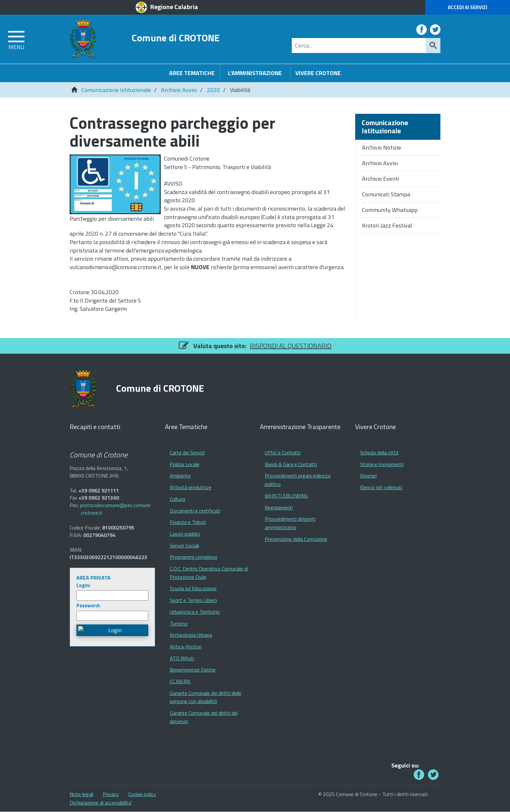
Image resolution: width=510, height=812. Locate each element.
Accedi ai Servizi (468, 7)
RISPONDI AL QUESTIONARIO (291, 346)
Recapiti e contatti (95, 427)
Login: (83, 585)
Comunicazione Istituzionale (116, 90)
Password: (88, 605)
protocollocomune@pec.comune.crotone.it (115, 509)
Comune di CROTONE (176, 38)
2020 (213, 90)
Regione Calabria (174, 7)
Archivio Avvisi (179, 90)
